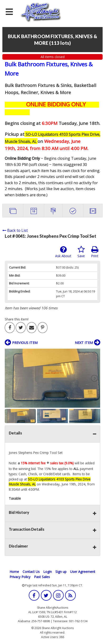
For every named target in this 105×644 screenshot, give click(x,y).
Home (14, 572)
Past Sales (42, 577)
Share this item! (17, 319)
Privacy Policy (20, 577)
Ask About (63, 252)
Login (48, 572)
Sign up (61, 572)
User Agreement (83, 572)
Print (95, 252)
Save (81, 252)
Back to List (15, 230)
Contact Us (31, 572)
